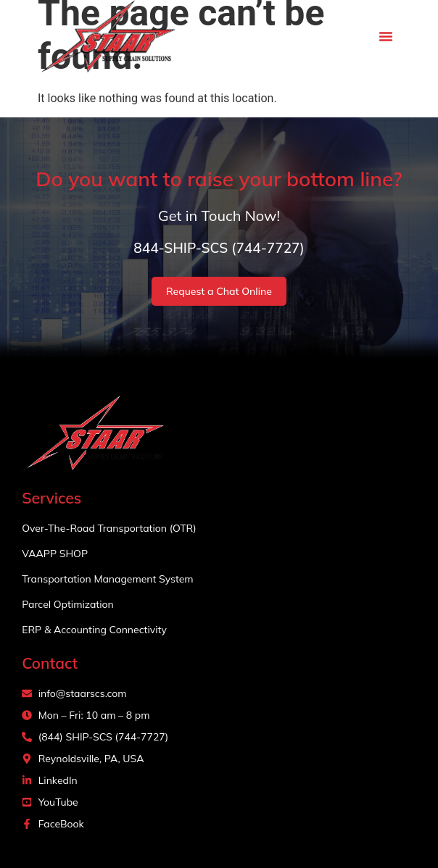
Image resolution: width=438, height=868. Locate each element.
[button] (386, 36)
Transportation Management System (107, 579)
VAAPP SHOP (55, 554)
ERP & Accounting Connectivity (94, 630)
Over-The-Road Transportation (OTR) (109, 528)
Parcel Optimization (68, 604)
